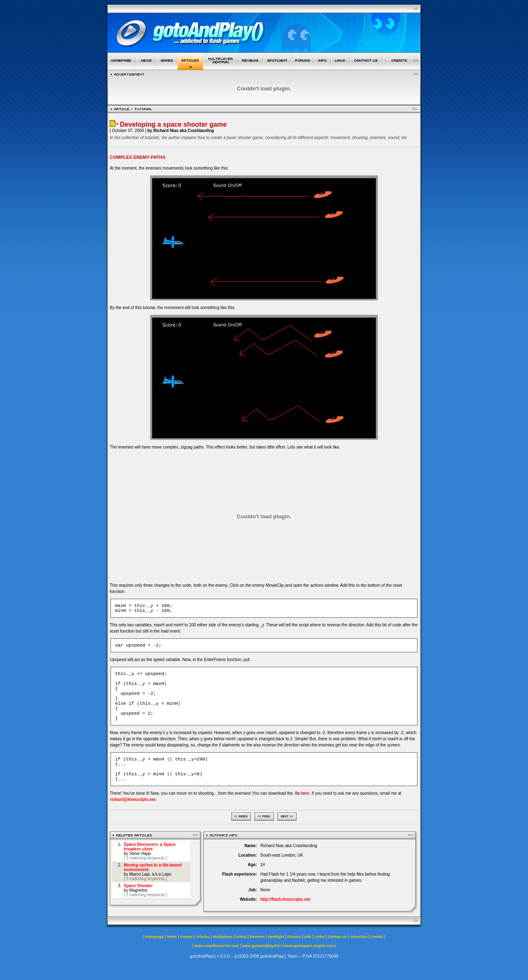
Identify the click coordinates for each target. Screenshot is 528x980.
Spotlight (276, 937)
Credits (377, 937)
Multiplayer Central (230, 937)
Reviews (257, 937)
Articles (203, 937)
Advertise (359, 937)
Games (186, 937)
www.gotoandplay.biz (261, 946)
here (305, 793)
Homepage (154, 937)
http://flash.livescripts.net (285, 899)
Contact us (337, 937)
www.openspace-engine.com (308, 946)
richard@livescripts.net (133, 799)
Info (308, 937)
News (172, 937)
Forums (294, 937)
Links (320, 937)
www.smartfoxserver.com (216, 946)
